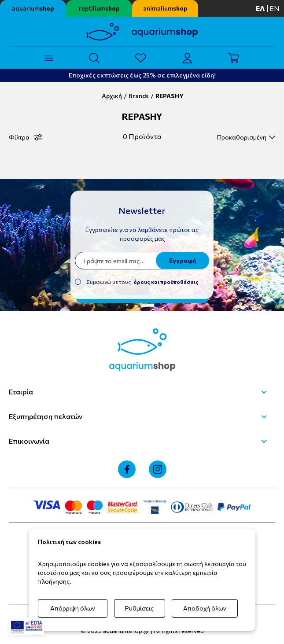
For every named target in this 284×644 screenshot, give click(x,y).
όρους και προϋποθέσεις (166, 282)
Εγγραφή (183, 260)
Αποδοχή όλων (205, 608)
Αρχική (112, 96)
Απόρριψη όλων (73, 608)
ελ (260, 8)
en (275, 8)
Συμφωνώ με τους (142, 282)
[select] (245, 137)
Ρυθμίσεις (139, 608)
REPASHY (170, 96)
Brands (139, 96)
